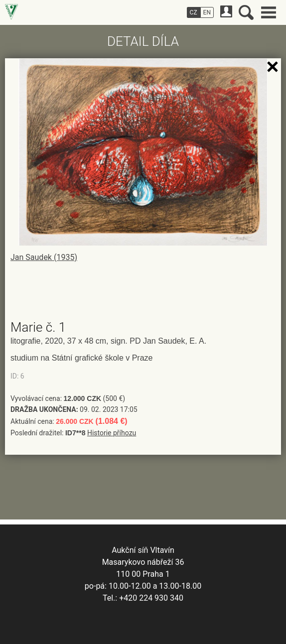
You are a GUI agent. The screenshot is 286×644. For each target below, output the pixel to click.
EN (207, 12)
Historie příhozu (112, 433)
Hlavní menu (269, 12)
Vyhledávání (246, 12)
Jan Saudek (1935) (44, 257)
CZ (194, 12)
